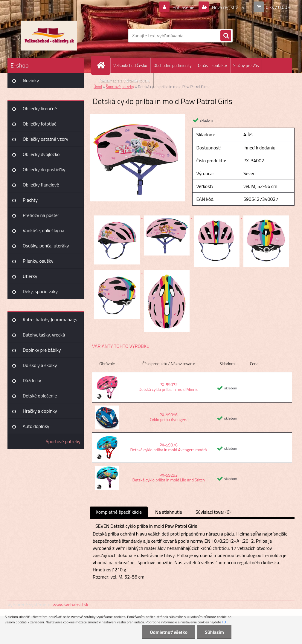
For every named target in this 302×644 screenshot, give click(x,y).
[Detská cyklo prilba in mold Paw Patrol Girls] (137, 117)
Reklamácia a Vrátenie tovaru (125, 81)
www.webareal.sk (71, 605)
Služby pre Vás (246, 65)
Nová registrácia (227, 7)
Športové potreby (63, 441)
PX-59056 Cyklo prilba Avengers (168, 417)
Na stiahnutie (169, 512)
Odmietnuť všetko (169, 632)
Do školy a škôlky (40, 365)
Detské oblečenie (40, 396)
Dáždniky (32, 380)
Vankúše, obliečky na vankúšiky (44, 232)
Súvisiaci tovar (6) (213, 512)
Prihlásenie (183, 7)
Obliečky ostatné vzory (45, 139)
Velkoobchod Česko (130, 65)
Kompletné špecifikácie (119, 512)
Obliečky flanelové (41, 185)
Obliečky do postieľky (44, 169)
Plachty (30, 200)
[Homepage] (103, 65)
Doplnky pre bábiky (42, 350)
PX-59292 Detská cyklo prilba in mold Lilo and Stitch (168, 477)
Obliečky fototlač (39, 124)
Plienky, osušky (38, 261)
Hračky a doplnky (40, 411)
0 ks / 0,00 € (278, 7)
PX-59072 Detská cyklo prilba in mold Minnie (169, 387)
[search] (226, 36)
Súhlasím (214, 632)
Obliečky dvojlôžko (41, 154)
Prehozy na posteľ (41, 215)
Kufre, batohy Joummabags (50, 319)
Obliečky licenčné (40, 108)
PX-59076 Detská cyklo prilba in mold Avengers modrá (168, 447)
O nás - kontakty (212, 65)
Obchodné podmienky (173, 65)
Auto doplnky (36, 426)
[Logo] (49, 36)
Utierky (30, 276)
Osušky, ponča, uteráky (46, 246)
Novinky (31, 80)
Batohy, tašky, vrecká (44, 335)
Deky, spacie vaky (40, 291)
